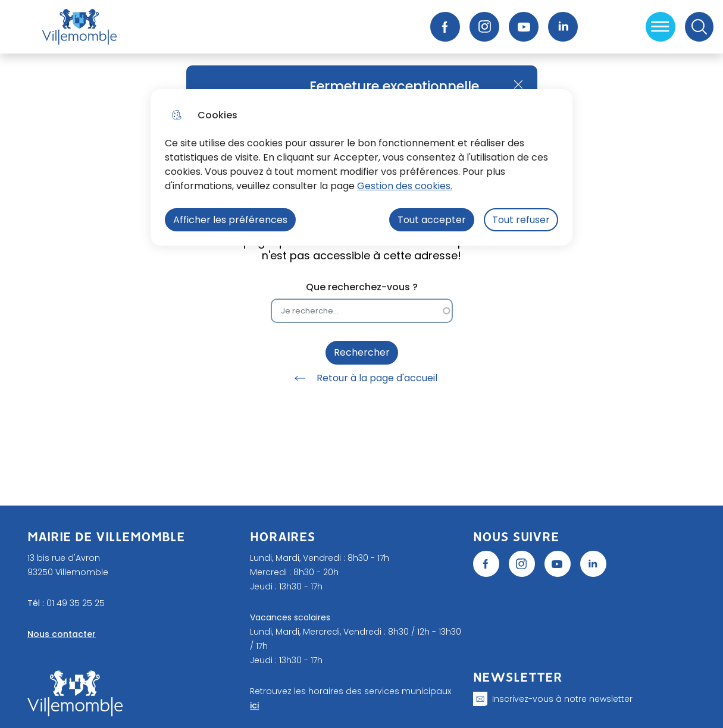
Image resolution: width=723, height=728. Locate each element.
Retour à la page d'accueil (362, 378)
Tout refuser (521, 220)
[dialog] (361, 167)
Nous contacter (62, 634)
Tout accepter (432, 220)
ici (254, 705)
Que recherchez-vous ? (362, 287)
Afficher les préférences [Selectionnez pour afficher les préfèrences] (230, 220)
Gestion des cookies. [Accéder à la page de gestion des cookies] (405, 186)
